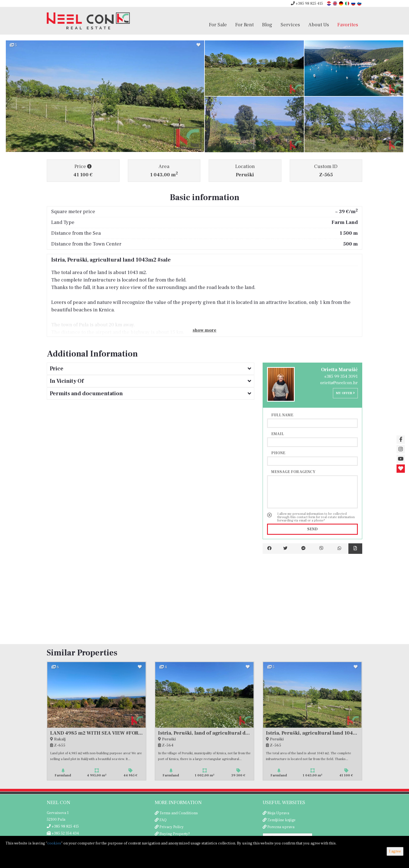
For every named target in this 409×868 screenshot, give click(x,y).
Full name (282, 415)
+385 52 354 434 (63, 833)
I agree (395, 851)
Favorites (348, 25)
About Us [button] (319, 25)
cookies (54, 843)
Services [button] (290, 25)
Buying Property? (175, 834)
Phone (278, 453)
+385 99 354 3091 (341, 376)
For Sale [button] (218, 25)
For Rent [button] (244, 25)
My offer (345, 393)
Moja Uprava (278, 813)
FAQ (163, 820)
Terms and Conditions (179, 813)
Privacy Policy (172, 827)
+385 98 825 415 (307, 4)
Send (312, 529)
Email (278, 434)
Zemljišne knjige (281, 820)
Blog (267, 25)
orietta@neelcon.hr (339, 383)
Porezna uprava (281, 827)
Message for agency (293, 472)
